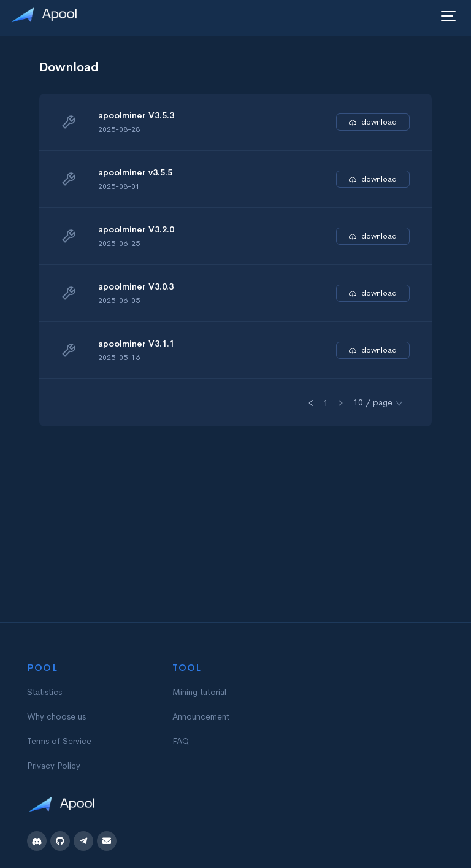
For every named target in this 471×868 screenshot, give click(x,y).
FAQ (181, 741)
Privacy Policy (54, 766)
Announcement (201, 716)
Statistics (44, 692)
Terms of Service (59, 741)
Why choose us (56, 716)
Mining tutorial (199, 692)
